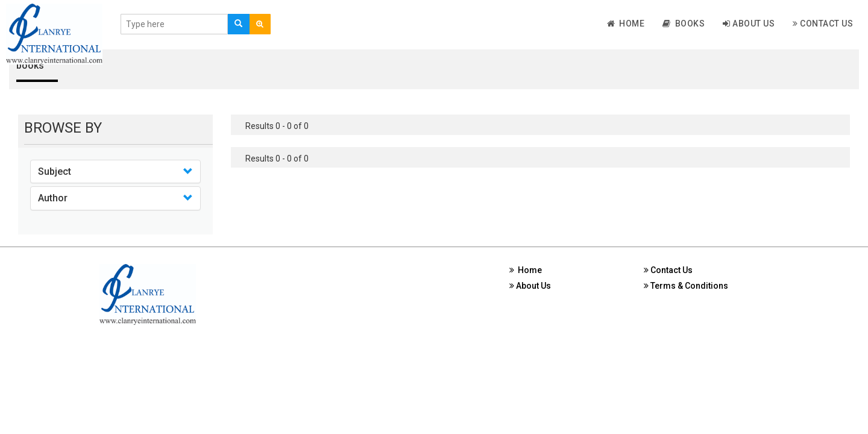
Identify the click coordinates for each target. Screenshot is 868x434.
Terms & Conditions (686, 286)
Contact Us (823, 24)
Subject (55, 171)
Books (684, 24)
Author (53, 198)
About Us (749, 24)
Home (626, 24)
